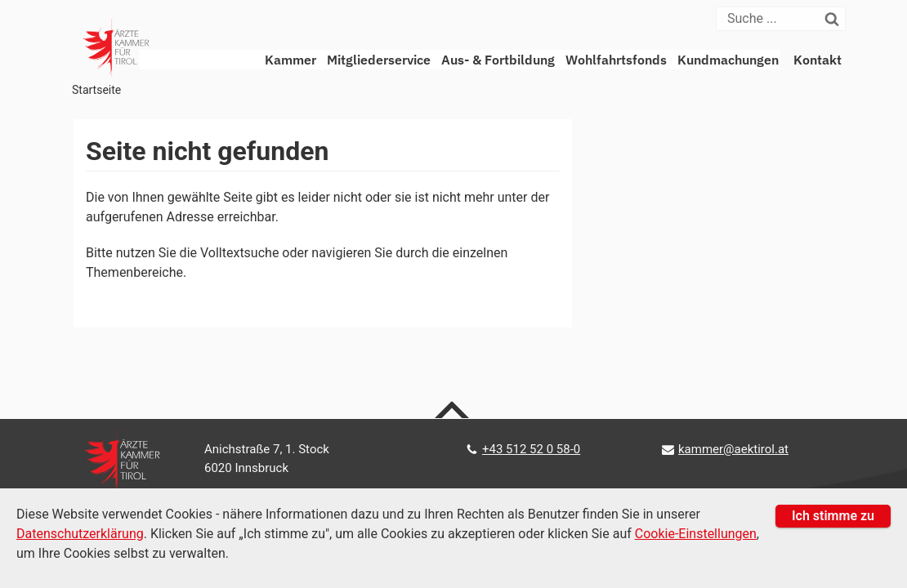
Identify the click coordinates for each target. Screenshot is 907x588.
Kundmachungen (728, 60)
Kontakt (818, 60)
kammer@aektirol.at (733, 449)
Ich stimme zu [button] (833, 516)
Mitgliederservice (379, 60)
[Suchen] (835, 19)
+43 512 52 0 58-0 (531, 449)
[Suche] (771, 19)
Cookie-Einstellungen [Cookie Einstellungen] (696, 534)
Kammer (290, 60)
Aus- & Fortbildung (498, 60)
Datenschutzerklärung (80, 534)
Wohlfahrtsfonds (616, 60)
